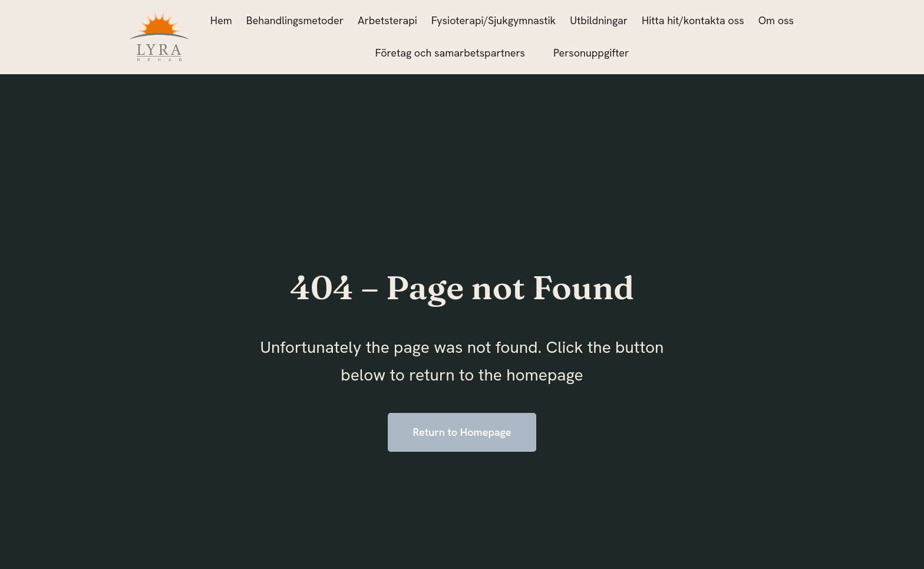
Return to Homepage (462, 432)
